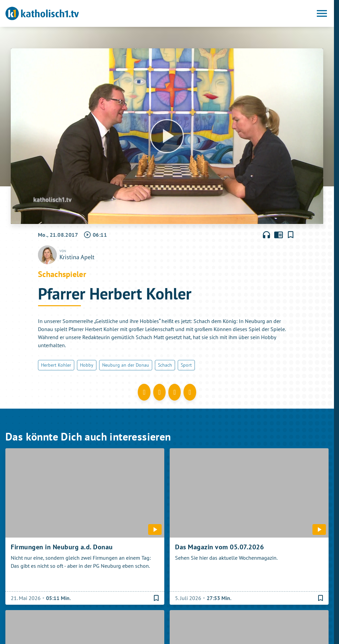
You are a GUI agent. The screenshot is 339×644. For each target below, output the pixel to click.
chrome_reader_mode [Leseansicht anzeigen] (279, 235)
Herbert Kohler (56, 365)
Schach (165, 365)
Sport (186, 365)
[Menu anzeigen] (322, 13)
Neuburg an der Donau (126, 365)
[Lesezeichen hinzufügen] (291, 235)
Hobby (87, 365)
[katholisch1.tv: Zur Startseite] (86, 13)
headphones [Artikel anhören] (266, 235)
